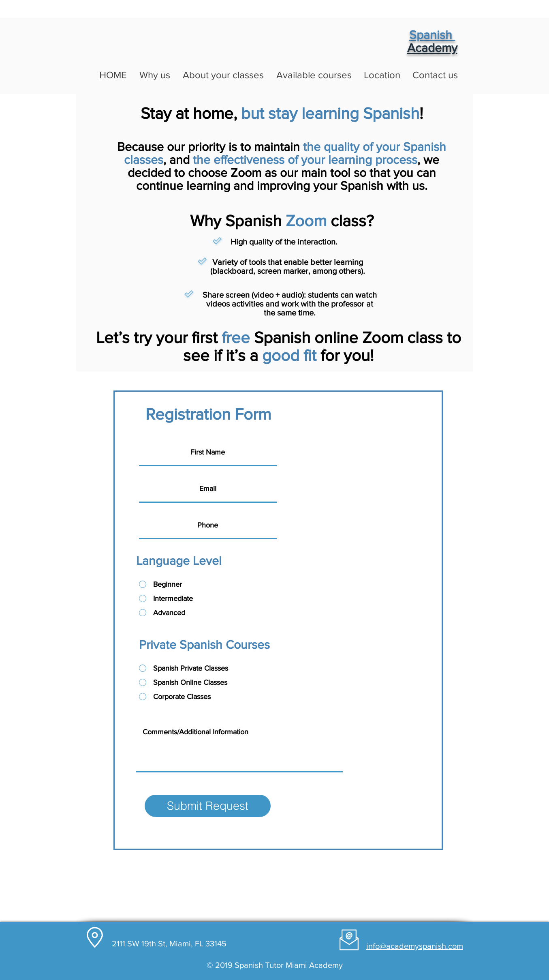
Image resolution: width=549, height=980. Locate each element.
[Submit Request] (208, 806)
